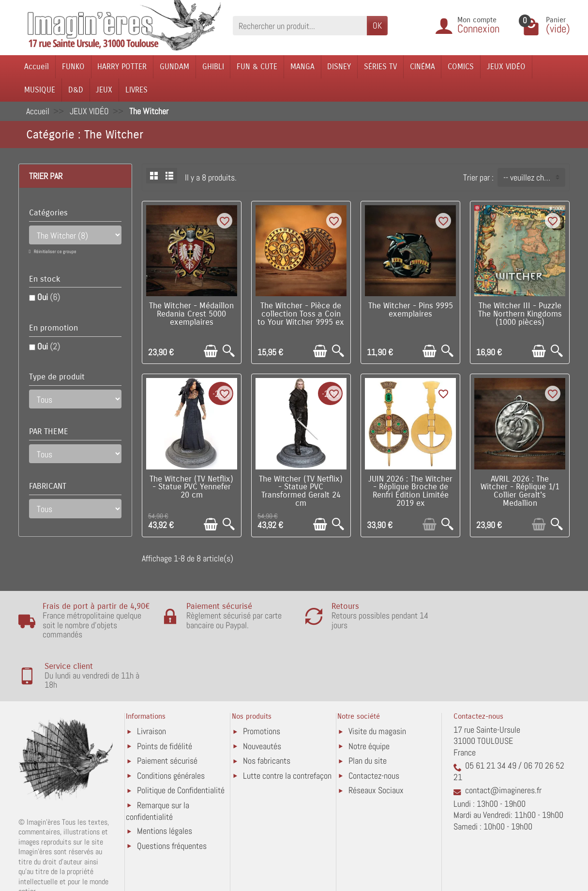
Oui (49, 297)
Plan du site (368, 718)
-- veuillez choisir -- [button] (534, 177)
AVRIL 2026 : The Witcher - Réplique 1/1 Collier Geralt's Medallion (520, 491)
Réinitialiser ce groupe (55, 251)
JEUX (104, 90)
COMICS (461, 67)
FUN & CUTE (257, 67)
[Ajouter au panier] (211, 351)
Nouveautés (262, 704)
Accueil (37, 67)
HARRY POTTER (122, 67)
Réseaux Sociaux (376, 748)
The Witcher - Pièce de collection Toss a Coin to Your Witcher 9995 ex (301, 314)
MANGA (302, 67)
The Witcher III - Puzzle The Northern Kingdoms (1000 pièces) (520, 314)
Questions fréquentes (172, 804)
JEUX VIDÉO (506, 67)
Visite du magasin (377, 689)
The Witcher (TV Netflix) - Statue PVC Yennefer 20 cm (191, 487)
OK (377, 25)
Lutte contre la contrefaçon (287, 733)
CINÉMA (422, 67)
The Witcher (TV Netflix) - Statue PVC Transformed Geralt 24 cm (301, 491)
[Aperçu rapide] (229, 351)
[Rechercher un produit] (300, 25)
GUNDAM (174, 67)
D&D (76, 90)
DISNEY (339, 67)
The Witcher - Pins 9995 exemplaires (411, 310)
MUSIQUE (40, 90)
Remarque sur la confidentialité (158, 769)
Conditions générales (171, 733)
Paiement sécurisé (167, 718)
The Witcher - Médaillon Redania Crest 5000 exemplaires (191, 314)
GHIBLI (213, 67)
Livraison (151, 689)
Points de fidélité (165, 704)
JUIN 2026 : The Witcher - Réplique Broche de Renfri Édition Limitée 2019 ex (410, 491)
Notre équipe (369, 704)
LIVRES (136, 90)
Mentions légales (165, 789)
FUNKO (73, 67)
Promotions (262, 689)
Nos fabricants (267, 718)
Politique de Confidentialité (181, 748)
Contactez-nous (374, 733)
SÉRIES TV (380, 67)
